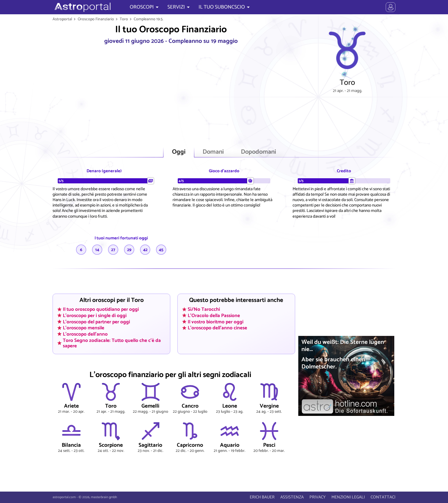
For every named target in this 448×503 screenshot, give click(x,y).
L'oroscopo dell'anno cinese (217, 328)
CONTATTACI (383, 497)
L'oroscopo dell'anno (85, 334)
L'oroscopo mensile (84, 328)
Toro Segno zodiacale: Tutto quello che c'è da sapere (112, 343)
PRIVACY (318, 497)
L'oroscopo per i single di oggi (95, 316)
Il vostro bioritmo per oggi (216, 322)
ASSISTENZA (292, 497)
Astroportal (62, 19)
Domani (213, 152)
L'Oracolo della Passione (214, 316)
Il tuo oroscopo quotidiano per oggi (101, 309)
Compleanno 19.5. (149, 19)
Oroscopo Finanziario (96, 19)
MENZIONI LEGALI (348, 497)
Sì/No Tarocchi (204, 309)
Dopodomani (258, 152)
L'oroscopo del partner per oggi (96, 322)
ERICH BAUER (262, 497)
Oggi (179, 152)
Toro (124, 19)
